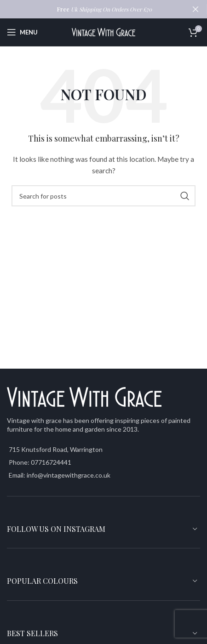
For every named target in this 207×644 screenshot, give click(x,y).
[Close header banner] (195, 9)
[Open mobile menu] (22, 32)
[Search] (103, 196)
